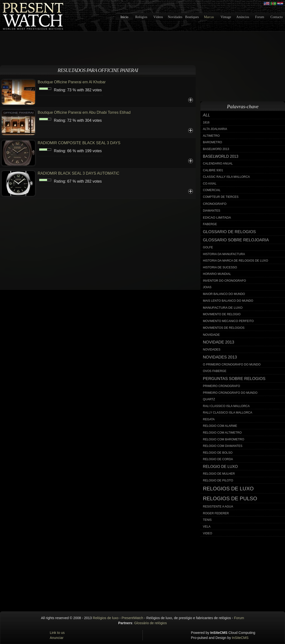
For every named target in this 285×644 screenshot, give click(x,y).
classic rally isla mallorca (226, 177)
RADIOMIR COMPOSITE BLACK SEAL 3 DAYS (79, 143)
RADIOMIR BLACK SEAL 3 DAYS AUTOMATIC (78, 173)
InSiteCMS (240, 638)
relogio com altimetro (222, 433)
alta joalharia (215, 129)
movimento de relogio (222, 314)
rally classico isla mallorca (228, 413)
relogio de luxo (220, 467)
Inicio (125, 17)
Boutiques (192, 17)
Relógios (141, 17)
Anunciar (57, 638)
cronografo (215, 204)
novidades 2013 (220, 357)
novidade (211, 335)
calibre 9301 (213, 170)
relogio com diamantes (223, 446)
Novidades (175, 17)
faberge (210, 224)
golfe (208, 247)
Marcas (209, 17)
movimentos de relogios (224, 328)
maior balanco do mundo (224, 294)
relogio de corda (218, 459)
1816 (206, 122)
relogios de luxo (228, 489)
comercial (212, 190)
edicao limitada (217, 218)
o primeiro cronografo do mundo (232, 365)
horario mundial (217, 274)
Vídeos (158, 17)
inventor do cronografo (224, 281)
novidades (212, 350)
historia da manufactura (224, 254)
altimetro (211, 136)
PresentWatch (132, 618)
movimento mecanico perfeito (228, 321)
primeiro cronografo (221, 386)
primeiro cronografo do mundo (230, 393)
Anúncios (243, 17)
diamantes (212, 211)
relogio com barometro (224, 439)
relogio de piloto (218, 480)
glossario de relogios (229, 232)
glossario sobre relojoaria (236, 240)
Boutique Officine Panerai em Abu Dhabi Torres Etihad (84, 112)
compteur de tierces (221, 197)
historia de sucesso (220, 267)
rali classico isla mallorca (226, 406)
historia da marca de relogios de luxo (235, 261)
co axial (210, 184)
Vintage (226, 17)
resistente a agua (218, 507)
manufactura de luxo (223, 308)
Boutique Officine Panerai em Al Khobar (72, 82)
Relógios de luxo (106, 618)
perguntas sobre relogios (234, 379)
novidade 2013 (219, 342)
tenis (207, 520)
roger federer (216, 513)
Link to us (57, 633)
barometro (212, 142)
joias (207, 287)
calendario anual (218, 164)
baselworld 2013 (221, 156)
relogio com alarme (220, 426)
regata (209, 419)
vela (207, 527)
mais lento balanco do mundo (228, 301)
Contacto (277, 17)
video (207, 533)
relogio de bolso (218, 453)
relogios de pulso (230, 499)
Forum (260, 17)
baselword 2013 (216, 149)
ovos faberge (215, 371)
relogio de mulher (219, 474)
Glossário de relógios (151, 623)
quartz (209, 399)
